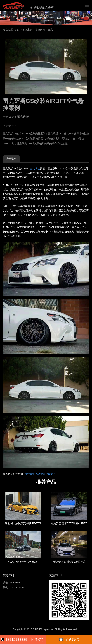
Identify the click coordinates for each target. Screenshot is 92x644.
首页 (17, 30)
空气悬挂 (35, 169)
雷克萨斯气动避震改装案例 (40, 474)
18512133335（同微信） (23, 640)
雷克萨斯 (40, 30)
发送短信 (69, 640)
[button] (87, 5)
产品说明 (11, 159)
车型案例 (27, 30)
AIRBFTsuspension (43, 630)
